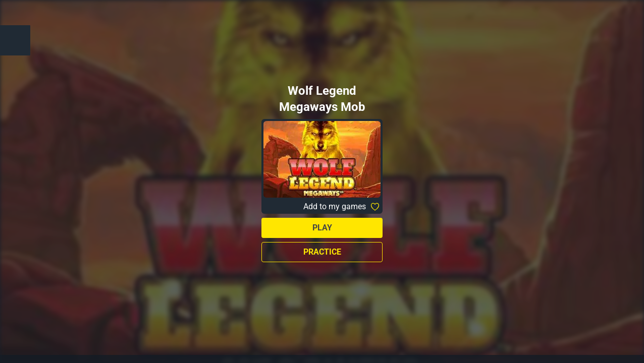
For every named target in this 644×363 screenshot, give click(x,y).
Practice (322, 252)
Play (322, 228)
